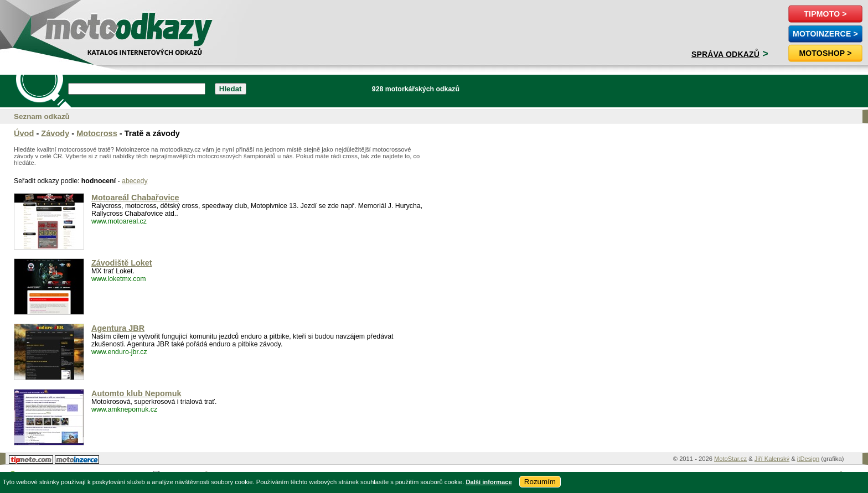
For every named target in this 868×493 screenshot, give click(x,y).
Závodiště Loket (122, 263)
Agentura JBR (118, 328)
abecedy (135, 181)
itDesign (808, 459)
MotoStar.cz (730, 459)
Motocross (97, 133)
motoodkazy (69, 26)
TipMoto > (825, 14)
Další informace (489, 482)
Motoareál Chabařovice (135, 198)
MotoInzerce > (825, 34)
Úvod (24, 133)
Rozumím (540, 482)
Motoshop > (825, 53)
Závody (55, 133)
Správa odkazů (725, 54)
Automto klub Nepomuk (136, 393)
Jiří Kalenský (772, 459)
